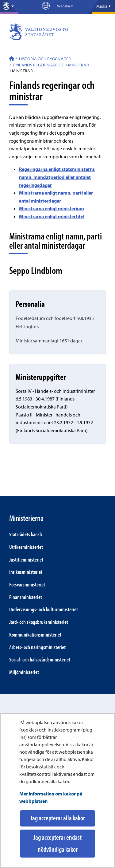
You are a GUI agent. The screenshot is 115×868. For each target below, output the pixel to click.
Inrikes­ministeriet (26, 572)
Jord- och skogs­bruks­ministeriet (39, 622)
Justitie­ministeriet (26, 560)
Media (103, 6)
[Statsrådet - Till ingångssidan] (12, 59)
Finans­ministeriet (26, 597)
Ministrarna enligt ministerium (52, 208)
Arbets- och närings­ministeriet (37, 647)
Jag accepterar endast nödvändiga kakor (57, 843)
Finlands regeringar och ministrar (50, 65)
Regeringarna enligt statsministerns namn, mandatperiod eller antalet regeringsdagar (57, 177)
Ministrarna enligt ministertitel (52, 216)
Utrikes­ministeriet (26, 547)
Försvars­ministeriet (27, 584)
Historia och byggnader (44, 59)
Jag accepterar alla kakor (58, 818)
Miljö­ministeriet (24, 672)
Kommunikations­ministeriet (35, 635)
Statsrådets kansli (26, 534)
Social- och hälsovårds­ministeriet (40, 659)
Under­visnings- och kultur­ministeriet (44, 609)
